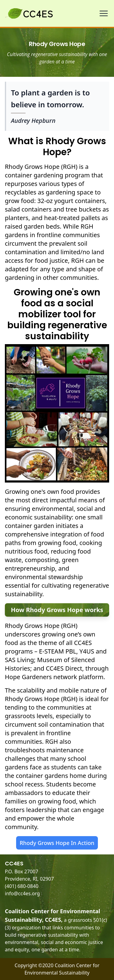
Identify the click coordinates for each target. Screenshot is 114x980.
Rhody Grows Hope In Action (57, 843)
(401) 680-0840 (22, 886)
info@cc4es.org (22, 893)
